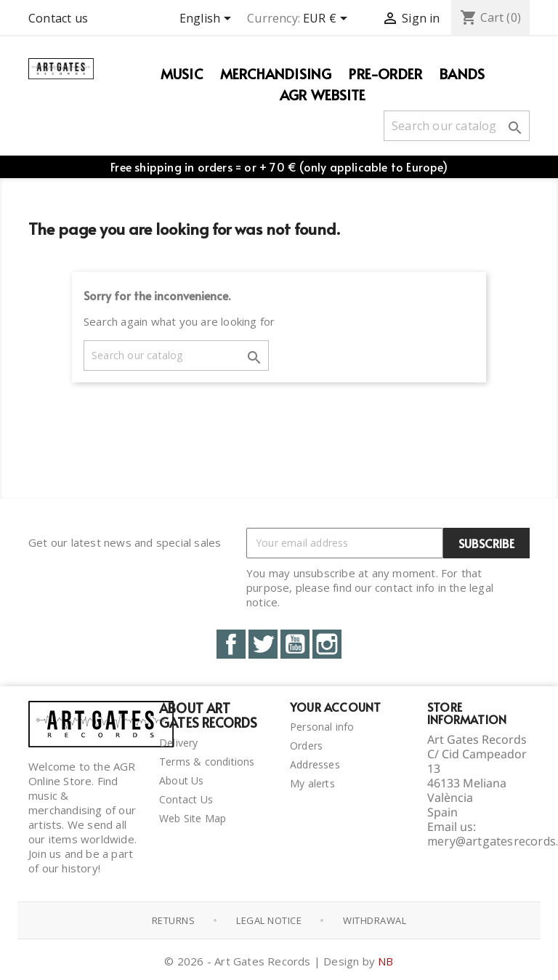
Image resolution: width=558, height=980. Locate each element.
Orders (306, 746)
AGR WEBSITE (323, 95)
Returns (174, 920)
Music (182, 73)
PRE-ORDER (385, 73)
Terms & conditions (207, 762)
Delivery (179, 743)
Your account (335, 707)
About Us (182, 780)
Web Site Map (193, 818)
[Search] (457, 126)
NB (385, 961)
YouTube (295, 644)
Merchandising (276, 73)
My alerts (312, 783)
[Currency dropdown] (328, 20)
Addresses (315, 764)
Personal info (322, 727)
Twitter (263, 644)
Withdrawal (375, 920)
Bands (462, 73)
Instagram (327, 644)
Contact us (58, 18)
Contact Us (186, 799)
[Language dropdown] (208, 20)
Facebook (231, 644)
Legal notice (269, 920)
